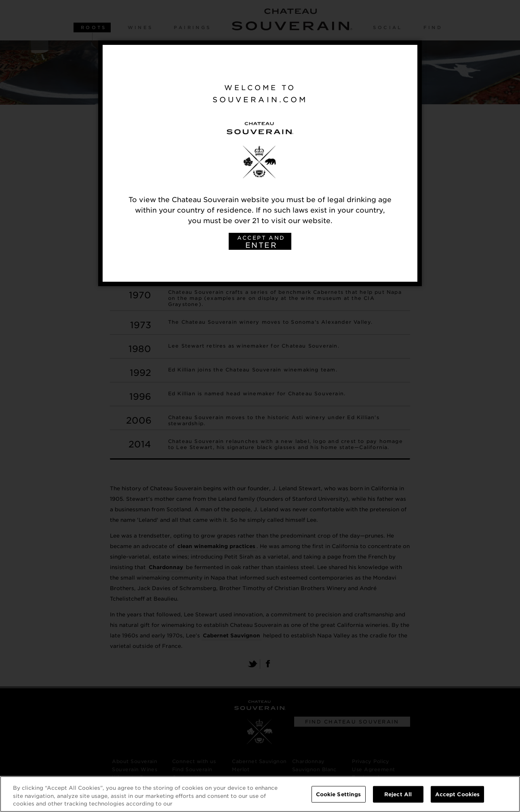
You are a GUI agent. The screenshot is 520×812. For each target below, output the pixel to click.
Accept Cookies (458, 794)
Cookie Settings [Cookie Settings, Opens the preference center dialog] (339, 794)
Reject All (398, 794)
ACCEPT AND (261, 242)
